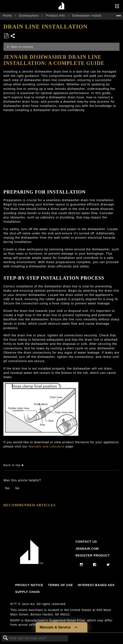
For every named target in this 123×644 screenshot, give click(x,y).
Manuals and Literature (46, 446)
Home (8, 16)
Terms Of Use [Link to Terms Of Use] (61, 585)
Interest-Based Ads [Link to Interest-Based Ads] (96, 585)
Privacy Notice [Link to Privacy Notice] (29, 585)
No (17, 488)
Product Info (56, 16)
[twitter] (108, 565)
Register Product (93, 555)
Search (6, 638)
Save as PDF (6, 36)
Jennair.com (87, 549)
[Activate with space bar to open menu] (117, 7)
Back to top (12, 465)
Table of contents (22, 47)
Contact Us (86, 542)
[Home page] (62, 6)
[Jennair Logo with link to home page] (32, 563)
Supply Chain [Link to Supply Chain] (27, 592)
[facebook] (95, 565)
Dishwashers (29, 16)
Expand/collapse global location (119, 14)
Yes (7, 488)
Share (13, 36)
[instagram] (81, 565)
